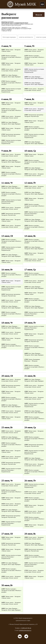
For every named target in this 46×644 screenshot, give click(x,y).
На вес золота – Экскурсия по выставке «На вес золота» (11, 70)
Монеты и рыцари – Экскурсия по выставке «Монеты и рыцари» (11, 57)
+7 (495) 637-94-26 (26, 628)
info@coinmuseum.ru (25, 630)
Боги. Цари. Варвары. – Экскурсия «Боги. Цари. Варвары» (11, 76)
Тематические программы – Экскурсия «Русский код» (11, 135)
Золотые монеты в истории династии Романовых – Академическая (11, 90)
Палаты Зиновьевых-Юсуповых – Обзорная (32, 360)
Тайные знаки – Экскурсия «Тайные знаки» (11, 50)
